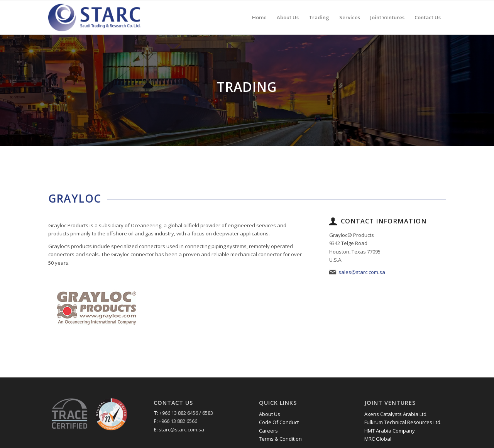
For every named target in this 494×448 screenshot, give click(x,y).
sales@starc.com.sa (362, 272)
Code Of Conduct (279, 422)
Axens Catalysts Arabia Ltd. (396, 414)
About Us (270, 414)
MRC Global (378, 439)
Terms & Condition (280, 439)
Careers (268, 431)
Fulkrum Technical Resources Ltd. (403, 422)
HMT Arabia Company (390, 431)
